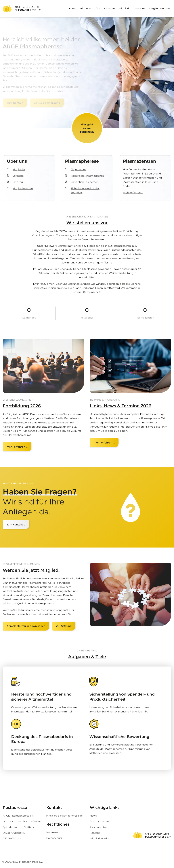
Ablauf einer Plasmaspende (87, 179)
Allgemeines (78, 173)
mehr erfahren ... (104, 451)
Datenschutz (54, 838)
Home (72, 9)
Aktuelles (86, 9)
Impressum (53, 832)
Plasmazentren (99, 827)
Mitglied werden (160, 9)
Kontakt (140, 9)
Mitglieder (125, 9)
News (93, 816)
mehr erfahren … (133, 196)
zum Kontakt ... (16, 528)
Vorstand (18, 179)
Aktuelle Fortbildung (47, 103)
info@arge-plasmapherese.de (64, 816)
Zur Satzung (64, 632)
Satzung (18, 186)
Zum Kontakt (15, 103)
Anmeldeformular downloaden (26, 632)
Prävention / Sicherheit (85, 186)
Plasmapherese (105, 9)
